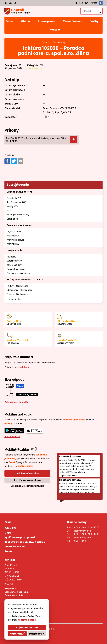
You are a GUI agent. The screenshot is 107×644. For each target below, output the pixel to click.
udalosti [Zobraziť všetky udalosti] (25, 367)
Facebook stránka (14, 595)
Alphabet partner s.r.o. (43, 629)
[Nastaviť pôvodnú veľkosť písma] (82, 3)
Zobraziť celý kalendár (16, 402)
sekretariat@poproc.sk (17, 592)
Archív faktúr (35, 69)
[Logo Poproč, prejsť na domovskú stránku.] (17, 11)
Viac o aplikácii (12, 436)
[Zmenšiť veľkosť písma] (79, 3)
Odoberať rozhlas (27, 473)
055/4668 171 (11, 589)
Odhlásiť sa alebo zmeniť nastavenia (27, 486)
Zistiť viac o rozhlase (27, 480)
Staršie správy (67, 496)
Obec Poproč (38, 633)
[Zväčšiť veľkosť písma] (86, 3)
